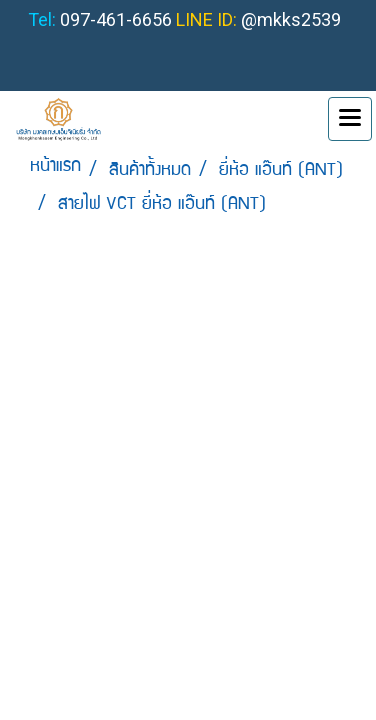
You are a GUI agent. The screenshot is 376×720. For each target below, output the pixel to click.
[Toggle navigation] (350, 119)
